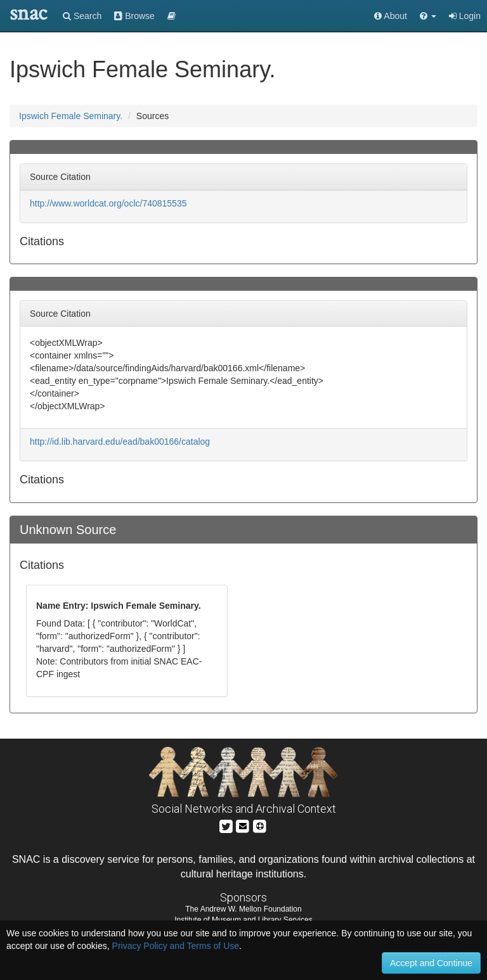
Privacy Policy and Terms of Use (176, 946)
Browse (134, 16)
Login (465, 16)
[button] (428, 16)
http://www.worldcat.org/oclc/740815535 (108, 203)
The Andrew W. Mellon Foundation (243, 909)
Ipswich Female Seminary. (71, 116)
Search (82, 16)
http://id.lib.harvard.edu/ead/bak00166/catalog (120, 442)
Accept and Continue (431, 963)
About (391, 16)
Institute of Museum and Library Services (243, 920)
